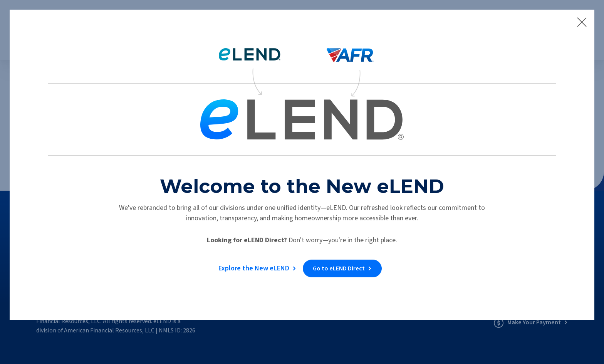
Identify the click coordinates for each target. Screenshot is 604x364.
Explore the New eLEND (253, 266)
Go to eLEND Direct (340, 266)
